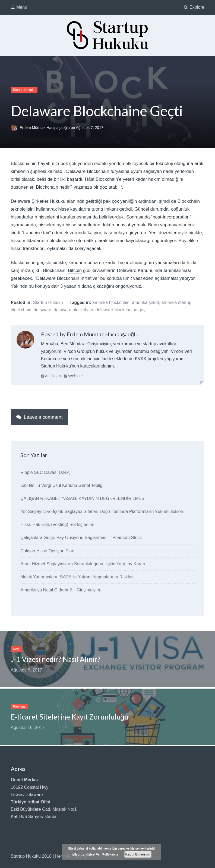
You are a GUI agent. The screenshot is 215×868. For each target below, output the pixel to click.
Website (73, 376)
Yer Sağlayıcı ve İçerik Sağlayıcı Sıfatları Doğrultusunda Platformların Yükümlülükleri (102, 511)
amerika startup (176, 302)
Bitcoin (75, 270)
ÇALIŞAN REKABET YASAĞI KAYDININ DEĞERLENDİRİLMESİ (83, 498)
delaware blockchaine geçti (122, 310)
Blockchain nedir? (54, 187)
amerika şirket (146, 302)
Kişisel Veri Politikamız (102, 854)
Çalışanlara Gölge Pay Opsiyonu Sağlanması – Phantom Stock (81, 538)
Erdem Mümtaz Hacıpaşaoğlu (45, 128)
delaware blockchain (73, 310)
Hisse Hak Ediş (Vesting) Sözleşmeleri (57, 525)
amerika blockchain (111, 302)
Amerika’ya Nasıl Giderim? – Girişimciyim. (61, 590)
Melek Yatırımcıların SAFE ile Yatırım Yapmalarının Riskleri (77, 577)
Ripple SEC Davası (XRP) (45, 472)
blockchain (21, 310)
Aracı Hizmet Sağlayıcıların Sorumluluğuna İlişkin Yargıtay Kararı (83, 564)
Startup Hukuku (24, 90)
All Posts (51, 376)
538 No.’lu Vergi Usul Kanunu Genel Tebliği (62, 485)
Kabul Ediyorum (138, 854)
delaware (42, 310)
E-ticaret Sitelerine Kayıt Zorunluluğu (70, 717)
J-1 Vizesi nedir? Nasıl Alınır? (56, 659)
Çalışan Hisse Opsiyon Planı (48, 551)
